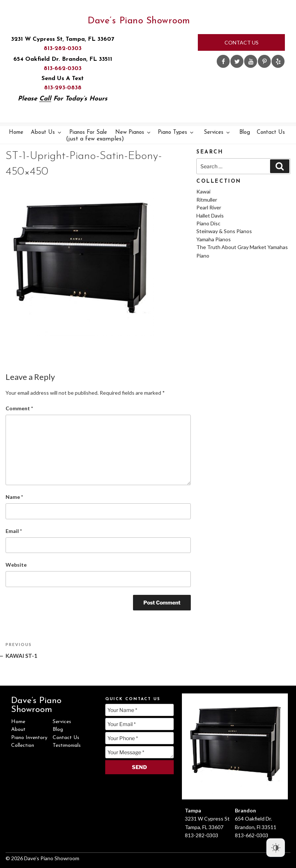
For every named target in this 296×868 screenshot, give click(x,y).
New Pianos (133, 132)
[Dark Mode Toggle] (276, 848)
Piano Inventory (29, 738)
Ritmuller (207, 200)
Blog (245, 132)
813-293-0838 (63, 88)
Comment (19, 408)
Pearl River (209, 207)
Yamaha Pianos (214, 239)
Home (16, 132)
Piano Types (176, 132)
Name (14, 497)
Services (217, 132)
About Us (46, 132)
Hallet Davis (210, 216)
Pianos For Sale (89, 136)
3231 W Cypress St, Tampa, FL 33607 (63, 39)
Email (14, 531)
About (18, 730)
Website (16, 565)
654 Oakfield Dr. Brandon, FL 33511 (63, 59)
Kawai (203, 191)
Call (45, 99)
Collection (23, 746)
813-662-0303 (63, 69)
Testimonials (67, 746)
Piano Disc (208, 223)
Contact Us (242, 42)
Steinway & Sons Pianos (224, 231)
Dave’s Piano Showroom (139, 21)
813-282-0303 (63, 49)
